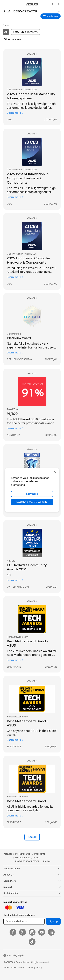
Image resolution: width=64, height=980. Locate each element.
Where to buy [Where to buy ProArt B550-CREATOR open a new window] (51, 16)
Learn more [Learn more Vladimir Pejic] (15, 353)
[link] (32, 4)
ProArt (37, 858)
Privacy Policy (35, 968)
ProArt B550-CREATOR (20, 12)
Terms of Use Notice (14, 968)
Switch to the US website (32, 502)
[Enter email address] (24, 921)
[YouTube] (42, 932)
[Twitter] (23, 932)
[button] (5, 4)
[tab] (6, 32)
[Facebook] (13, 932)
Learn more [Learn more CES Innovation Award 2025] (15, 113)
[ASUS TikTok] (32, 942)
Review (47, 861)
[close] (55, 472)
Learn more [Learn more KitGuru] (15, 580)
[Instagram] (32, 932)
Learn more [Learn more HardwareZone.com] (15, 660)
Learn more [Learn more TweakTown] (15, 428)
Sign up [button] (53, 921)
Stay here (32, 494)
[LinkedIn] (51, 932)
